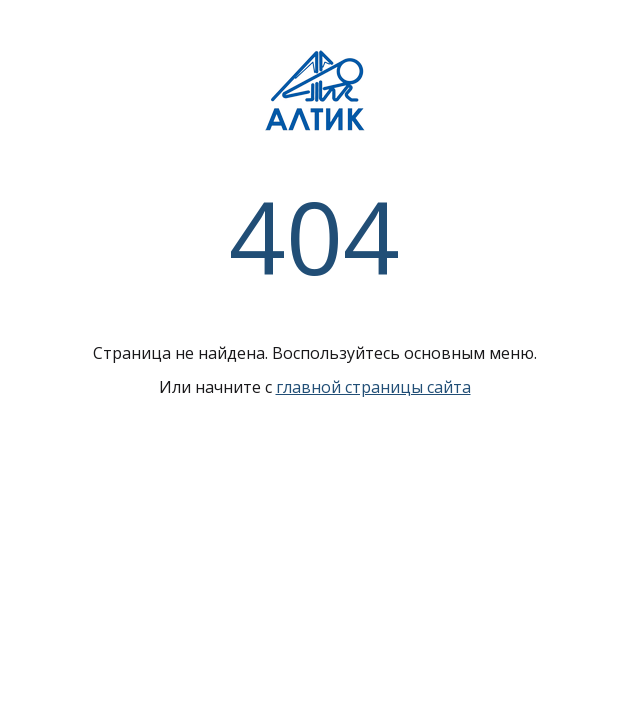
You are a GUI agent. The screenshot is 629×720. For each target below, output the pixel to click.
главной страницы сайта (373, 387)
